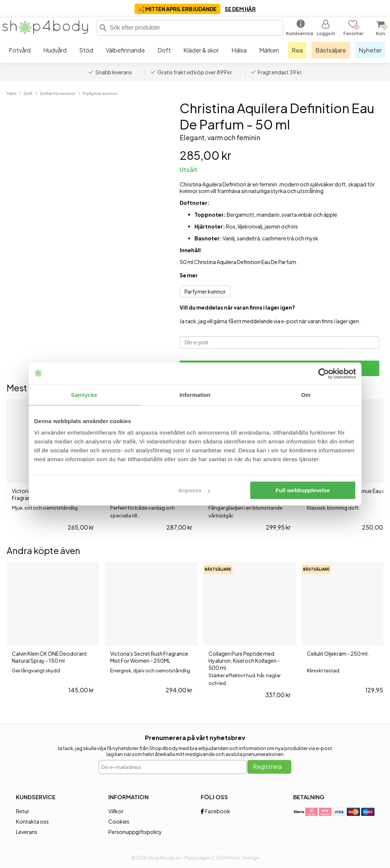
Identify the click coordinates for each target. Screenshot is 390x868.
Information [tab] (195, 395)
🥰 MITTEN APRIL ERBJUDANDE (177, 9)
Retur (23, 811)
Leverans (27, 832)
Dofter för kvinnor (58, 93)
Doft (28, 93)
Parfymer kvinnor (100, 93)
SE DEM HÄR (240, 9)
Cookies (119, 821)
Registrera (267, 766)
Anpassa (194, 490)
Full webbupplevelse (303, 490)
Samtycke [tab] (84, 395)
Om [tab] (306, 395)
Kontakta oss (32, 821)
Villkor (116, 811)
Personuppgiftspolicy (135, 832)
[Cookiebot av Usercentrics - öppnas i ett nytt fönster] (324, 374)
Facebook (216, 811)
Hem (11, 93)
